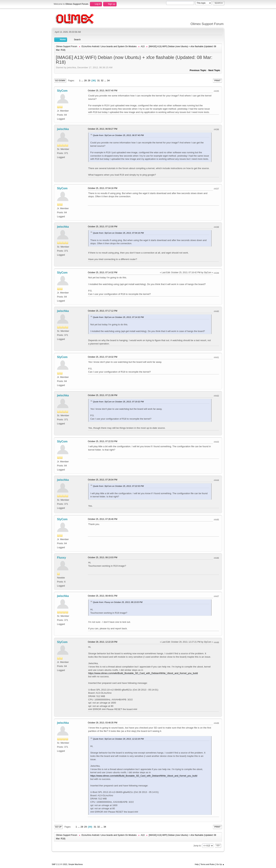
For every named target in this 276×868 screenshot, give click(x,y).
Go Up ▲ (220, 864)
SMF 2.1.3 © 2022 (59, 864)
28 (85, 80)
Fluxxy (62, 558)
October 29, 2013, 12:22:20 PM (103, 642)
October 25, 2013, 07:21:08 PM (103, 395)
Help (197, 864)
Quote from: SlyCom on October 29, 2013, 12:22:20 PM (118, 739)
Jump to (197, 845)
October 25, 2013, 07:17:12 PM (103, 311)
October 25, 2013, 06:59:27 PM (103, 129)
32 (102, 80)
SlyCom (62, 91)
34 (108, 80)
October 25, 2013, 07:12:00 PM (103, 227)
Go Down (60, 81)
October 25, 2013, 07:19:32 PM (103, 357)
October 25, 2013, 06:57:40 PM (103, 91)
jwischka (63, 129)
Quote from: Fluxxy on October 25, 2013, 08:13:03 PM (118, 602)
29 (89, 80)
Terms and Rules (208, 864)
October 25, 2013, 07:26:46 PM (103, 519)
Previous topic (198, 70)
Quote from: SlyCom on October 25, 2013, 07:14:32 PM (118, 317)
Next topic (214, 70)
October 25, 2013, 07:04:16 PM (103, 188)
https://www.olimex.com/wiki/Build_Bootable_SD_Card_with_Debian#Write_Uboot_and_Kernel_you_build (143, 673)
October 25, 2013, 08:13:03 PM (103, 557)
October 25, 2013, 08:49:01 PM (103, 596)
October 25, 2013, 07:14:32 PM (103, 273)
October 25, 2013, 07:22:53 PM (103, 441)
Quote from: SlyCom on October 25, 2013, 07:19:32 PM (118, 402)
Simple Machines (76, 864)
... (83, 80)
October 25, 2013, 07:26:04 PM (103, 480)
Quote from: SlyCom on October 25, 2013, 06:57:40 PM (118, 135)
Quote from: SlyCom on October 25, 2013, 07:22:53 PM (118, 486)
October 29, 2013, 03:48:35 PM (103, 723)
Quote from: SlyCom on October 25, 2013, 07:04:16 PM (118, 233)
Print (217, 81)
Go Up (58, 827)
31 (98, 80)
